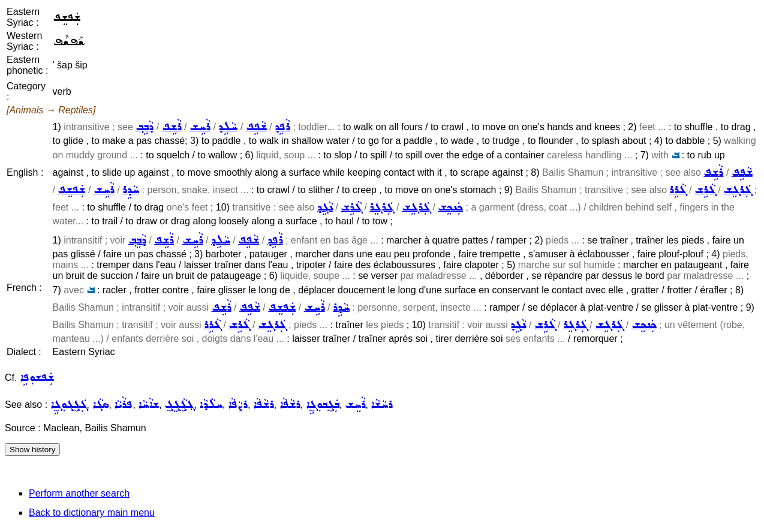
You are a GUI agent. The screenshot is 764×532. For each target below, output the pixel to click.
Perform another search (79, 493)
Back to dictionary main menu (92, 513)
